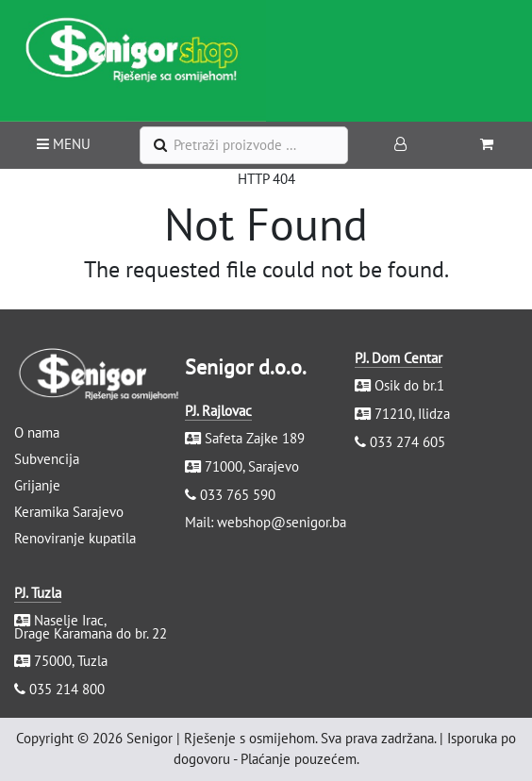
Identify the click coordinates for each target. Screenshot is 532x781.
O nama (37, 432)
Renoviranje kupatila (75, 538)
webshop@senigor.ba (282, 522)
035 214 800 (67, 689)
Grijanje (37, 485)
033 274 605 (407, 442)
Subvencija (47, 459)
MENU (64, 144)
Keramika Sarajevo (69, 512)
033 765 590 (238, 495)
